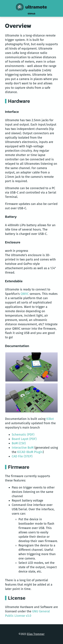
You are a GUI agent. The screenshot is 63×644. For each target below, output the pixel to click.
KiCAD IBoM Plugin (30, 452)
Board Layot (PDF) (24, 439)
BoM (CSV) (19, 443)
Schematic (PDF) (23, 435)
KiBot (50, 419)
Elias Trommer (36, 634)
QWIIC (25, 294)
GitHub (32, 14)
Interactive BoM (23, 448)
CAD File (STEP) (22, 456)
